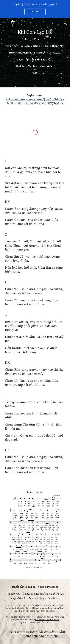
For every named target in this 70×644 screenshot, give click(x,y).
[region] (35, 9)
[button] (4, 23)
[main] (35, 53)
